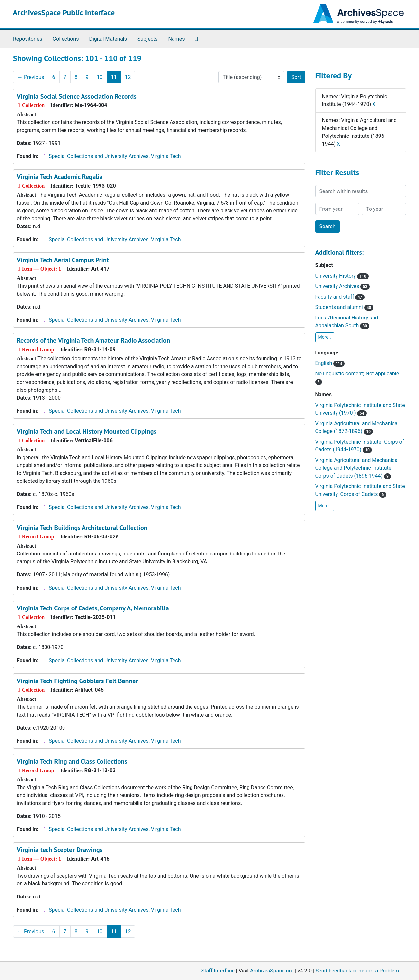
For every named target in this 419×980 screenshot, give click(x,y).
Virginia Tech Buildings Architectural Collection (82, 528)
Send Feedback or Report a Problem (357, 971)
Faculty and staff (340, 297)
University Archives (343, 286)
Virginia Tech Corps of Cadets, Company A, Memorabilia (93, 608)
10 (100, 77)
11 (114, 77)
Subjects (147, 39)
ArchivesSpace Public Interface (64, 13)
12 (128, 77)
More (325, 337)
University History (342, 276)
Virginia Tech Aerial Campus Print (63, 260)
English (330, 363)
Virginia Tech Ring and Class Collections (72, 761)
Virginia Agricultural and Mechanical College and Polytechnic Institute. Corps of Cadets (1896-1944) (357, 468)
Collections (66, 39)
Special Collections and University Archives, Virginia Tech (115, 156)
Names (177, 39)
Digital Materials (108, 39)
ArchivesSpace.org (272, 971)
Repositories (28, 39)
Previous (31, 77)
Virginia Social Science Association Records (77, 96)
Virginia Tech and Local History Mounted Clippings (87, 431)
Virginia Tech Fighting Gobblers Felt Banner (77, 681)
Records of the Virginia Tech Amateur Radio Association (93, 340)
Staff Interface (218, 971)
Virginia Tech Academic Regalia (60, 177)
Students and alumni (344, 307)
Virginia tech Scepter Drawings (60, 850)
